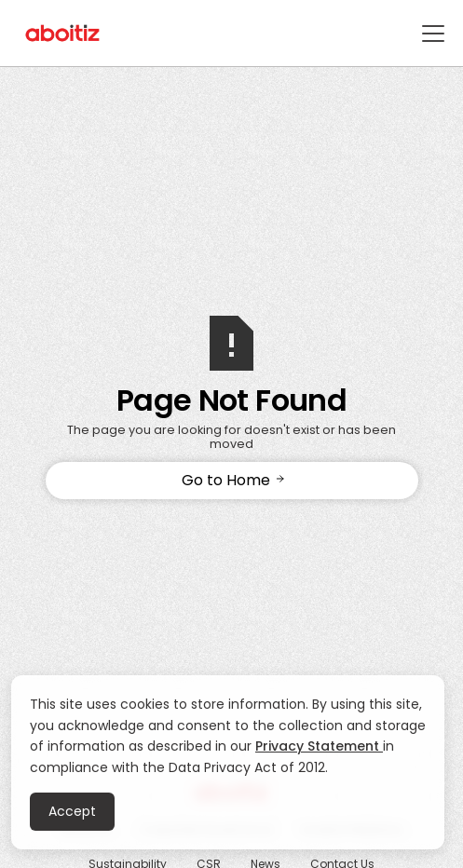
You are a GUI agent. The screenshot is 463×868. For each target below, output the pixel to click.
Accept (72, 811)
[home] (63, 34)
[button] (429, 34)
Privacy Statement (319, 746)
